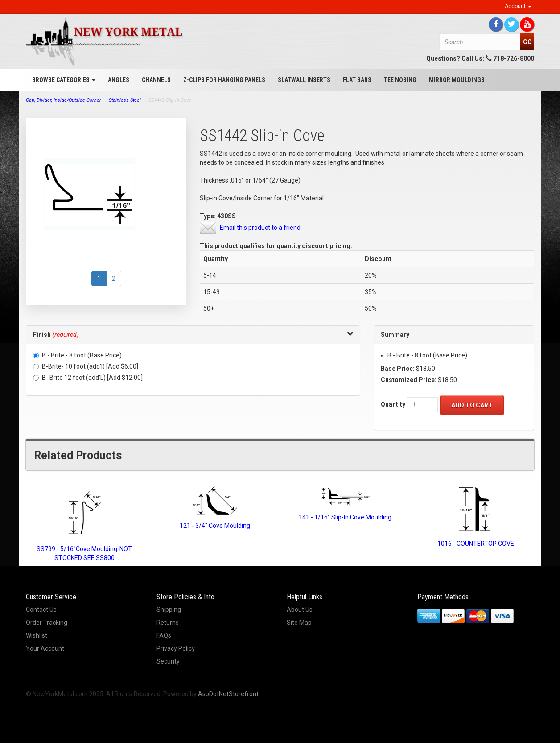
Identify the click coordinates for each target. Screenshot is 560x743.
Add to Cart (472, 405)
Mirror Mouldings (457, 80)
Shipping (169, 610)
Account (518, 6)
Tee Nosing (400, 80)
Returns (168, 623)
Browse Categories (64, 80)
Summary (395, 335)
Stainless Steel (125, 100)
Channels (156, 80)
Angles (119, 80)
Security (168, 661)
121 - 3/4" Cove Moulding (215, 526)
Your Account (45, 648)
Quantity (393, 404)
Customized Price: (409, 380)
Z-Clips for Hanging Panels (224, 80)
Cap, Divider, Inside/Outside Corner (64, 100)
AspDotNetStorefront (228, 694)
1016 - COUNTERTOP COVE (476, 544)
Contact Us (41, 610)
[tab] (193, 335)
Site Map (299, 623)
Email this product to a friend (260, 228)
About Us (300, 610)
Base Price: (398, 369)
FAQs (164, 635)
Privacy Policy (176, 648)
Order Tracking (47, 623)
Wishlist (37, 635)
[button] (193, 335)
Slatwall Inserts (304, 80)
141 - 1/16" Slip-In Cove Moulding (345, 517)
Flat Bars (357, 80)
